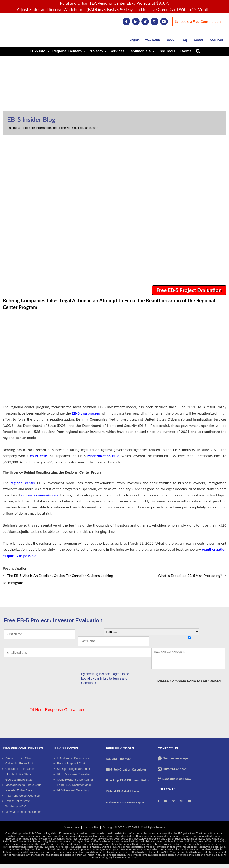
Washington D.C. (16, 806)
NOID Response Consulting (75, 780)
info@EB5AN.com (176, 769)
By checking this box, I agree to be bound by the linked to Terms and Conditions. (105, 678)
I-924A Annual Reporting (73, 790)
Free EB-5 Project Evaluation (189, 290)
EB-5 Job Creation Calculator (126, 770)
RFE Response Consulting (74, 774)
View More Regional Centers (24, 812)
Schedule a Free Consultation (198, 21)
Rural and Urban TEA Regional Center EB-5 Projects (105, 3)
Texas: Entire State (18, 801)
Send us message (173, 758)
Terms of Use (91, 827)
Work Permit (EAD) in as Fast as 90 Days (99, 9)
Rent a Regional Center (72, 763)
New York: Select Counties (22, 796)
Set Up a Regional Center (74, 769)
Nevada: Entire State (19, 790)
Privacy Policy (71, 827)
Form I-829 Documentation (74, 785)
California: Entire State (20, 763)
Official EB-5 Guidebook (123, 791)
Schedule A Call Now (177, 779)
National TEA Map (118, 759)
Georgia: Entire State (19, 780)
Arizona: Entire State (19, 758)
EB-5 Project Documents (73, 758)
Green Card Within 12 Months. (185, 9)
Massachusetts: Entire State (23, 785)
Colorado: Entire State (20, 769)
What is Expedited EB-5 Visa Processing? (192, 575)
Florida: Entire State (18, 774)
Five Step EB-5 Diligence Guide (128, 780)
